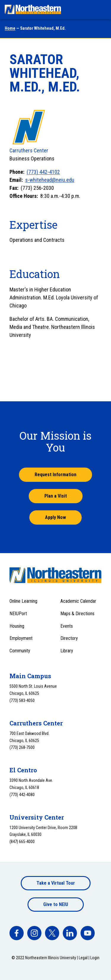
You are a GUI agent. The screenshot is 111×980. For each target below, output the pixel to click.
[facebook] (17, 933)
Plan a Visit (56, 496)
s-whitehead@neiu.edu (50, 180)
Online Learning (23, 601)
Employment (21, 638)
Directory (69, 638)
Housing (17, 626)
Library (67, 651)
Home (10, 28)
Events (67, 626)
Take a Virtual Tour (56, 883)
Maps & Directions (77, 614)
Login (95, 958)
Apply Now (55, 517)
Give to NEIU (56, 904)
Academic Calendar (78, 601)
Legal (83, 958)
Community (20, 651)
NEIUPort (18, 614)
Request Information (55, 475)
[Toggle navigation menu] (101, 10)
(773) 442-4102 (43, 172)
